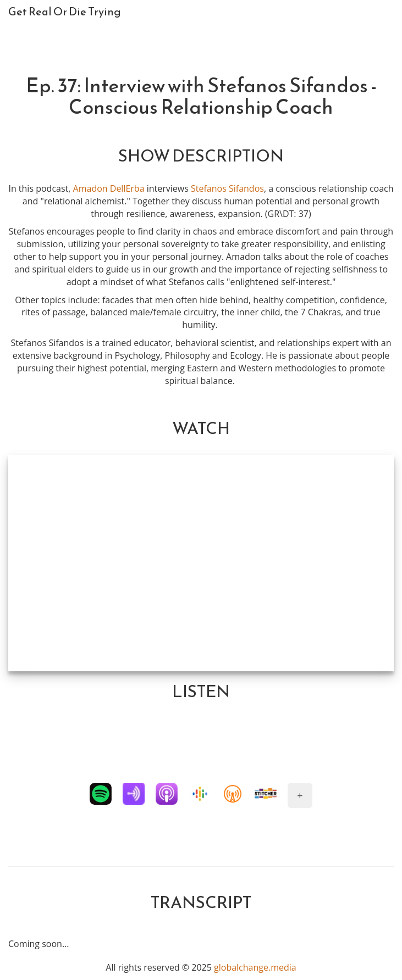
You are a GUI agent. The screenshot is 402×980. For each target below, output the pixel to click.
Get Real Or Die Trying (65, 12)
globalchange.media (255, 967)
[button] (101, 794)
